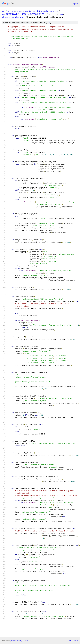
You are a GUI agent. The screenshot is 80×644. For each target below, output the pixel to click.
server (54, 14)
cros (19, 11)
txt (71, 640)
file (48, 23)
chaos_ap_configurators (14, 17)
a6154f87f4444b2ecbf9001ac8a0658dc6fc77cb (24, 14)
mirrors (11, 11)
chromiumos (29, 11)
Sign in (75, 4)
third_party (43, 11)
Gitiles (14, 640)
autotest (54, 11)
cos (4, 11)
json (76, 640)
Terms (26, 640)
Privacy (20, 640)
